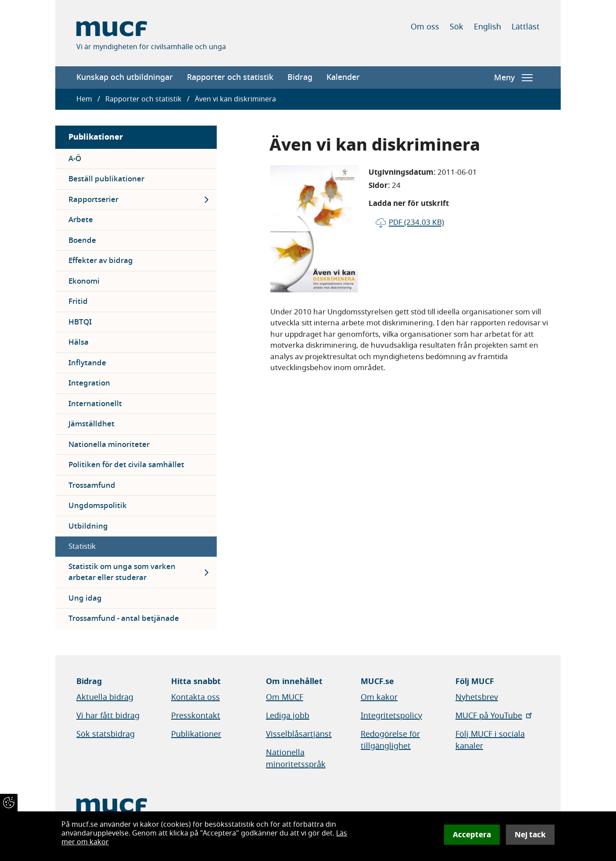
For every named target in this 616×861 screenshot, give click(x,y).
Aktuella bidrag (105, 697)
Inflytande (87, 363)
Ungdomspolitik (98, 506)
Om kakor (379, 697)
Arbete (81, 220)
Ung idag (85, 598)
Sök (457, 27)
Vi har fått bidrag (108, 716)
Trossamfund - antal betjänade (124, 618)
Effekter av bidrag (101, 261)
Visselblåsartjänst (299, 734)
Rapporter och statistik (230, 77)
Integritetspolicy (391, 716)
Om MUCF (285, 697)
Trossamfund (92, 485)
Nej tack (530, 835)
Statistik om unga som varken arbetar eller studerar (122, 572)
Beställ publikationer (106, 179)
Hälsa (79, 342)
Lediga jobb (288, 716)
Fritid (78, 301)
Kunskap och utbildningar (125, 77)
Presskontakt (196, 716)
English (487, 27)
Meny (513, 78)
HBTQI (80, 322)
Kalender (343, 77)
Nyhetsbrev (477, 697)
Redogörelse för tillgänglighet (390, 740)
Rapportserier (93, 200)
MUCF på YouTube (494, 716)
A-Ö (75, 159)
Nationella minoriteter (109, 445)
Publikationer (96, 137)
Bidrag (300, 77)
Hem (84, 99)
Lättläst (526, 27)
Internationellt (95, 404)
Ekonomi (84, 281)
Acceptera (472, 835)
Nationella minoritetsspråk (296, 758)
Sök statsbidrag (106, 734)
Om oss (425, 27)
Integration (89, 383)
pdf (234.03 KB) (416, 222)
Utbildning (88, 526)
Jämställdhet (91, 424)
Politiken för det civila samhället (126, 465)
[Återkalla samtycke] (9, 803)
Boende (82, 240)
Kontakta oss (195, 697)
